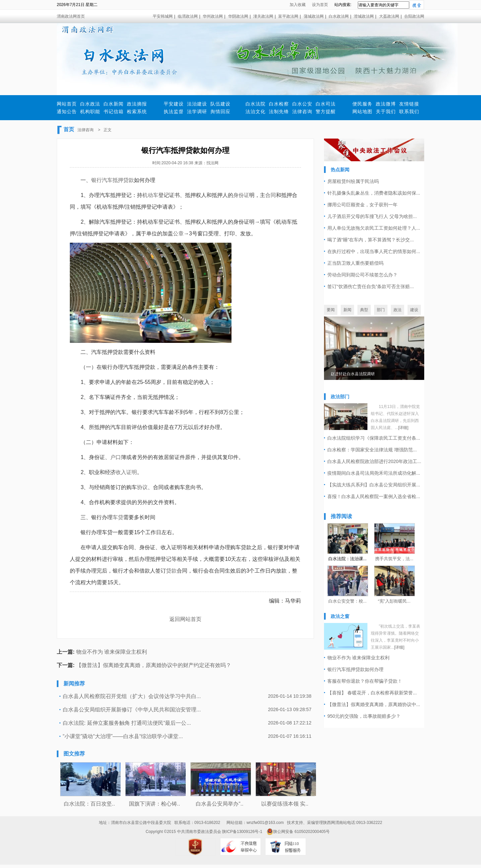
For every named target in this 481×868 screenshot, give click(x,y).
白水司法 (326, 104)
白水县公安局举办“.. (219, 804)
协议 (142, 487)
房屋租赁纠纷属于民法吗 (353, 181)
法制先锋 (279, 112)
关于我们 (386, 112)
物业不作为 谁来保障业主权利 (112, 652)
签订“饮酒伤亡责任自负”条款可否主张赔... (371, 286)
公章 (178, 234)
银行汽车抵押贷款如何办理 (355, 669)
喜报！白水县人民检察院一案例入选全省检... (374, 496)
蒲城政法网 (314, 16)
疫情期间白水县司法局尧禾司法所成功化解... (374, 473)
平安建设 (174, 104)
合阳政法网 (414, 16)
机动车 (150, 195)
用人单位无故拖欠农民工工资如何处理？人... (374, 228)
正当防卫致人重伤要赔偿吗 (355, 263)
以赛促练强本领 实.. (285, 804)
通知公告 (67, 112)
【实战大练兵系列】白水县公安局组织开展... (374, 485)
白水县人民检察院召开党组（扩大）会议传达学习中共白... (132, 696)
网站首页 (67, 104)
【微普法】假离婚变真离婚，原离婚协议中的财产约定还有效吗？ (154, 665)
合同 (271, 195)
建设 (414, 310)
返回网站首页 (185, 619)
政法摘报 (137, 104)
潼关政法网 (263, 16)
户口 (116, 457)
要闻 (331, 310)
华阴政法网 (238, 16)
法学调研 (197, 112)
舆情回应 (220, 112)
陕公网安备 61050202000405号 (298, 832)
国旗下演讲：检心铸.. (154, 804)
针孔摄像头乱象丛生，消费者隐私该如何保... (374, 193)
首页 (69, 129)
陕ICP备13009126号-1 (242, 832)
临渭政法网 (188, 16)
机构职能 (90, 112)
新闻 (347, 310)
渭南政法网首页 (71, 16)
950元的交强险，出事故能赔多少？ (364, 716)
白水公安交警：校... (348, 601)
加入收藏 (298, 5)
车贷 (118, 517)
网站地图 (362, 112)
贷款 (171, 571)
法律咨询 (302, 112)
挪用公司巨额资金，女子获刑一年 (362, 205)
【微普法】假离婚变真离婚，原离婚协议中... (374, 704)
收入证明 (126, 472)
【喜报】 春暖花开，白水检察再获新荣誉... (372, 693)
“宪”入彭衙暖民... (394, 601)
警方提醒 (326, 112)
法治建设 (197, 104)
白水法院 (256, 104)
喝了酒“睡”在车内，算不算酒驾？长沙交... (371, 240)
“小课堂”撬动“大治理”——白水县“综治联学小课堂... (123, 736)
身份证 (241, 195)
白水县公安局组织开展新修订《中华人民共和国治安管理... (132, 710)
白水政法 (90, 104)
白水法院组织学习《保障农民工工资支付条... (374, 438)
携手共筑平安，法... (394, 559)
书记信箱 (114, 112)
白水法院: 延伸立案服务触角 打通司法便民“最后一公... (127, 723)
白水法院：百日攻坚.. (89, 804)
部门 (381, 310)
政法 (397, 310)
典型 (364, 310)
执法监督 (174, 112)
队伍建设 (220, 104)
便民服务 (362, 104)
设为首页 (320, 5)
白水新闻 (114, 104)
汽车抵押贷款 (118, 180)
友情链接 (409, 104)
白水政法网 (339, 16)
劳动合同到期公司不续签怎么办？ (362, 275)
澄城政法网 (364, 16)
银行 (97, 180)
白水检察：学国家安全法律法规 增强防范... (372, 450)
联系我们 (409, 112)
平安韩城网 (163, 16)
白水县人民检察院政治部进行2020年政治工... (374, 461)
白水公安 (302, 104)
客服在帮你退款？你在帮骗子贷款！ (365, 681)
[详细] (403, 428)
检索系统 (137, 112)
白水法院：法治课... (348, 559)
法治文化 (256, 112)
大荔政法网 (389, 16)
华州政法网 (213, 16)
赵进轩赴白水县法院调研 (353, 374)
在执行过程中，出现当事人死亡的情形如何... (374, 251)
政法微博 (386, 104)
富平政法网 (288, 16)
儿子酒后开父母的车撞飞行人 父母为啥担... (372, 216)
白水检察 (279, 104)
